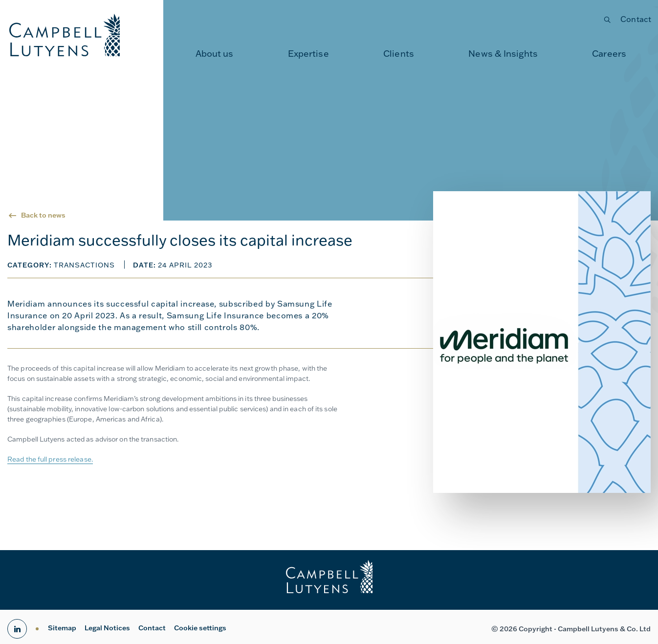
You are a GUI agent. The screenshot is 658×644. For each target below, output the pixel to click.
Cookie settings (200, 628)
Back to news (43, 215)
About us (215, 54)
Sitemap (62, 628)
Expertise (308, 54)
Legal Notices (107, 628)
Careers (609, 54)
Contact (636, 19)
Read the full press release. (50, 459)
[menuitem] (215, 54)
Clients (399, 54)
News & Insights (503, 54)
